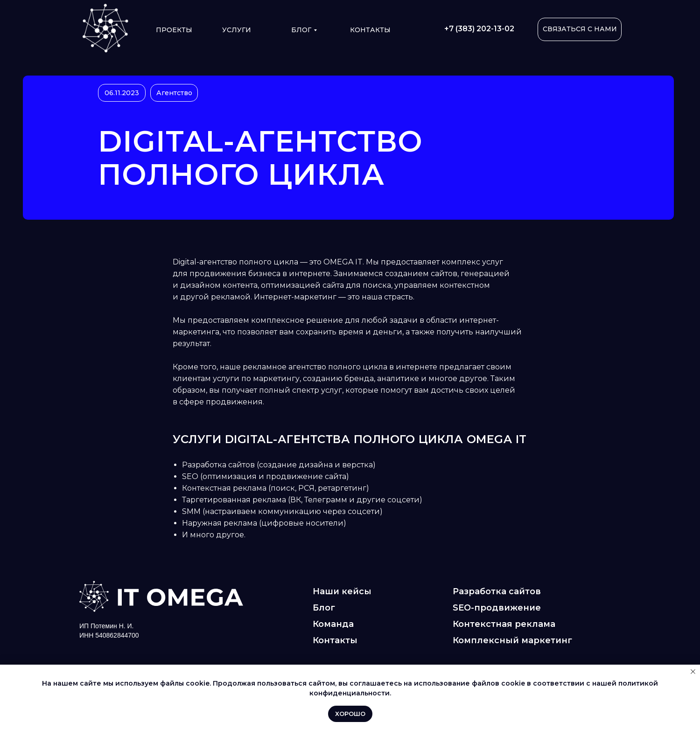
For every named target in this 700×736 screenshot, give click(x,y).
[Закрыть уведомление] (693, 672)
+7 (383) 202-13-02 (479, 29)
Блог (301, 30)
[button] (580, 29)
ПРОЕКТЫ (174, 30)
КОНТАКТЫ (370, 30)
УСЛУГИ (237, 30)
